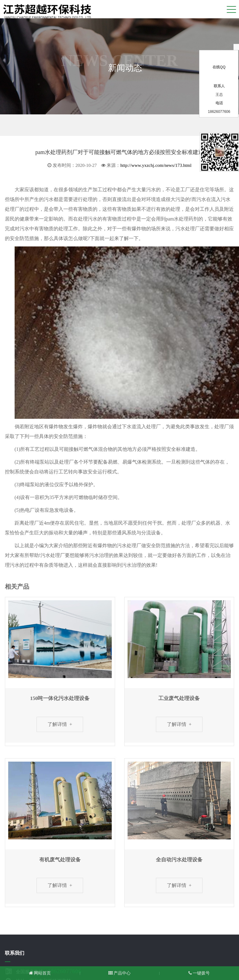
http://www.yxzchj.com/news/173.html (156, 165)
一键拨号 (199, 973)
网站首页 (40, 973)
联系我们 (15, 953)
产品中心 (120, 973)
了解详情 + (60, 724)
